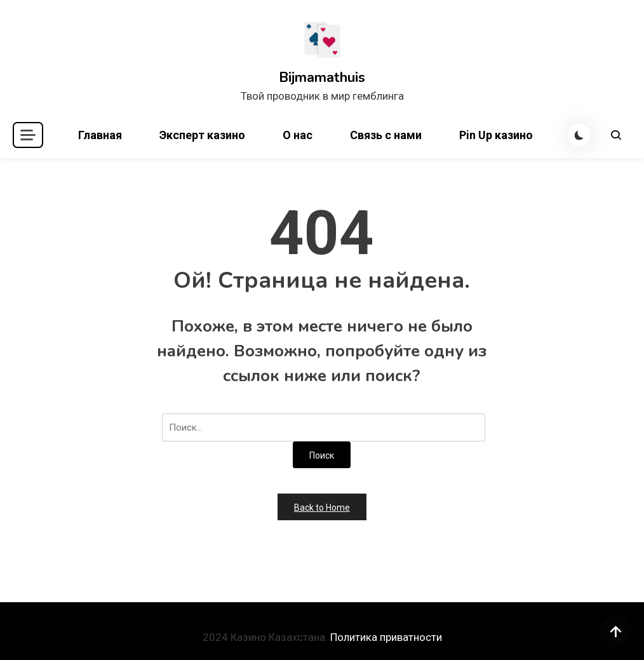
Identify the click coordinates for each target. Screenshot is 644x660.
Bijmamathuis (322, 77)
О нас (298, 135)
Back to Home (322, 508)
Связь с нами (386, 135)
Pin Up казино (496, 135)
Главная (100, 135)
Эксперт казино (202, 135)
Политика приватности (386, 637)
